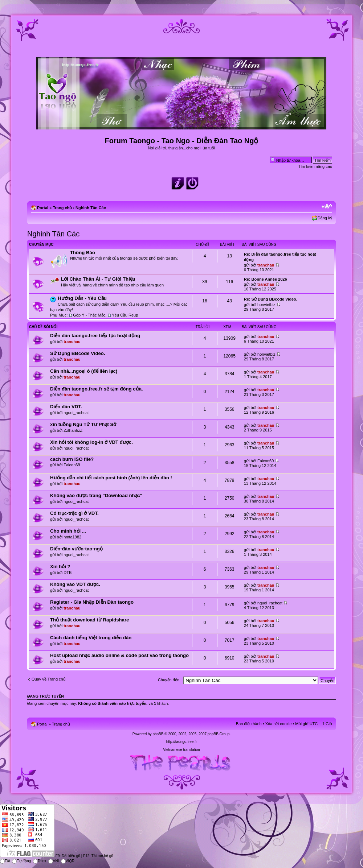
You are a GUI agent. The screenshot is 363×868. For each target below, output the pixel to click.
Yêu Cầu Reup (125, 315)
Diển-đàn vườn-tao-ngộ (76, 549)
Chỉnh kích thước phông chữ (327, 206)
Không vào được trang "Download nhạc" (96, 495)
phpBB (158, 734)
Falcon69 (72, 465)
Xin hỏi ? (60, 567)
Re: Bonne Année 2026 (266, 279)
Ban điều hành (249, 724)
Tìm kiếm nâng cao (315, 166)
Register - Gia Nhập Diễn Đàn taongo (92, 602)
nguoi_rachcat (76, 413)
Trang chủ (62, 208)
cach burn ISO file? (72, 459)
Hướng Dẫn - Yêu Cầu (82, 298)
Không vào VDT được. (75, 584)
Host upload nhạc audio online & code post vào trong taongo (119, 655)
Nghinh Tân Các (91, 208)
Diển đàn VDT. (66, 407)
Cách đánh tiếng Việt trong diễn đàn (91, 638)
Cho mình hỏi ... (68, 531)
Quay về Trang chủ (49, 679)
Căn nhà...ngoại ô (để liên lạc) (84, 371)
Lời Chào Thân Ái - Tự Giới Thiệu (98, 279)
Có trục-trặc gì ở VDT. (74, 513)
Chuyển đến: (169, 680)
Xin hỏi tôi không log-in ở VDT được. (91, 442)
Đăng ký (325, 218)
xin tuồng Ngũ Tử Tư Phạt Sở (83, 424)
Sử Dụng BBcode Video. (78, 353)
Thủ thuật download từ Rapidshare (89, 620)
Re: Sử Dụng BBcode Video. (271, 299)
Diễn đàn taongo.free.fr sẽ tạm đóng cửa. (97, 389)
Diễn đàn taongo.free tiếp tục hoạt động (95, 336)
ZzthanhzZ (73, 430)
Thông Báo (83, 253)
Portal (43, 208)
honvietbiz (266, 305)
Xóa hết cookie (279, 724)
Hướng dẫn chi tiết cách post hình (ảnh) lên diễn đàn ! (111, 478)
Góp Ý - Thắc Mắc (89, 315)
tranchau (266, 265)
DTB (68, 573)
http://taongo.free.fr (182, 742)
